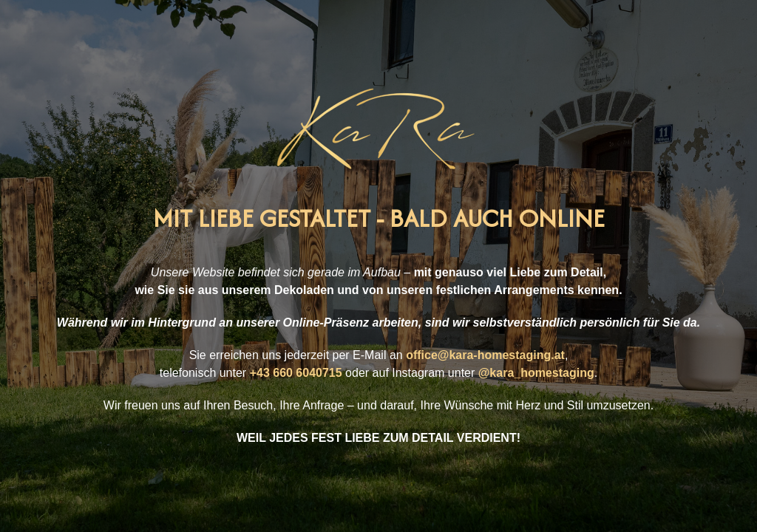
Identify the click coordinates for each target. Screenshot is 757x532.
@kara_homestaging (536, 373)
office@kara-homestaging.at (485, 355)
